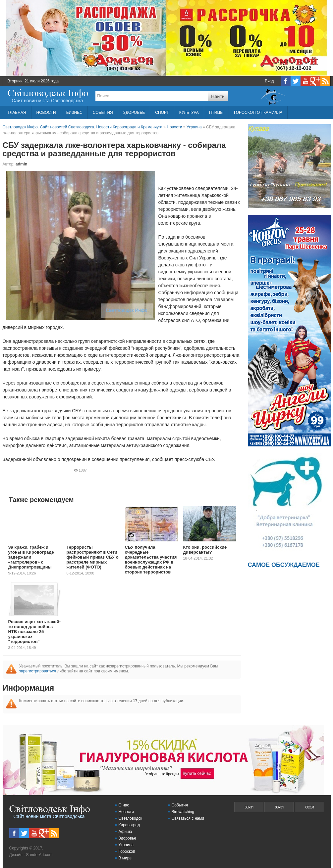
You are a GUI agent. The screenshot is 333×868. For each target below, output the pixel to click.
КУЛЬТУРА (189, 113)
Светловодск (130, 818)
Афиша (125, 832)
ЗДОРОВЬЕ (134, 113)
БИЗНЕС (74, 113)
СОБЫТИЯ (103, 113)
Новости (126, 812)
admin (21, 164)
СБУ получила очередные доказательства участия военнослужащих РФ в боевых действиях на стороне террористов (151, 560)
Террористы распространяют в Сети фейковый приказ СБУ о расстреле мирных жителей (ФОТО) (93, 557)
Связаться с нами (188, 818)
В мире (125, 858)
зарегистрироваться (38, 671)
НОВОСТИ (46, 113)
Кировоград (129, 825)
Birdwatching (183, 812)
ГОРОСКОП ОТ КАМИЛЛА (258, 113)
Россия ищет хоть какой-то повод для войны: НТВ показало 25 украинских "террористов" (35, 632)
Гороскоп (127, 851)
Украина (126, 845)
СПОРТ (162, 113)
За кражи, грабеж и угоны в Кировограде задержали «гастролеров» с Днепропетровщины (31, 557)
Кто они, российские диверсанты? (205, 550)
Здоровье (128, 838)
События (180, 805)
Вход (269, 81)
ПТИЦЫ (216, 113)
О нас (124, 805)
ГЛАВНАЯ (17, 113)
